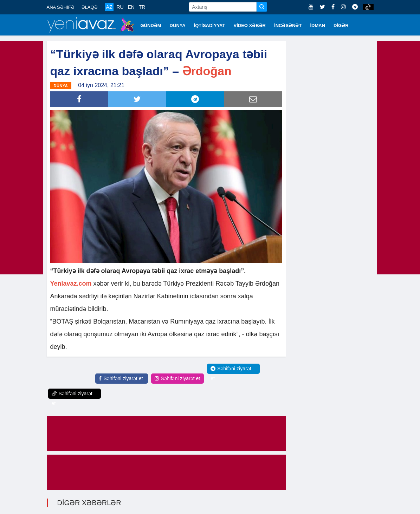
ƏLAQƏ (90, 7)
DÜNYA (178, 25)
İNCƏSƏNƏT (288, 25)
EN (131, 7)
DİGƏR (341, 25)
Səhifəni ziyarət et (121, 378)
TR (142, 7)
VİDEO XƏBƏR (250, 25)
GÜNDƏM (151, 25)
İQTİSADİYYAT (210, 25)
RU (120, 7)
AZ (109, 7)
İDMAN (318, 25)
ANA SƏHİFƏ (61, 7)
